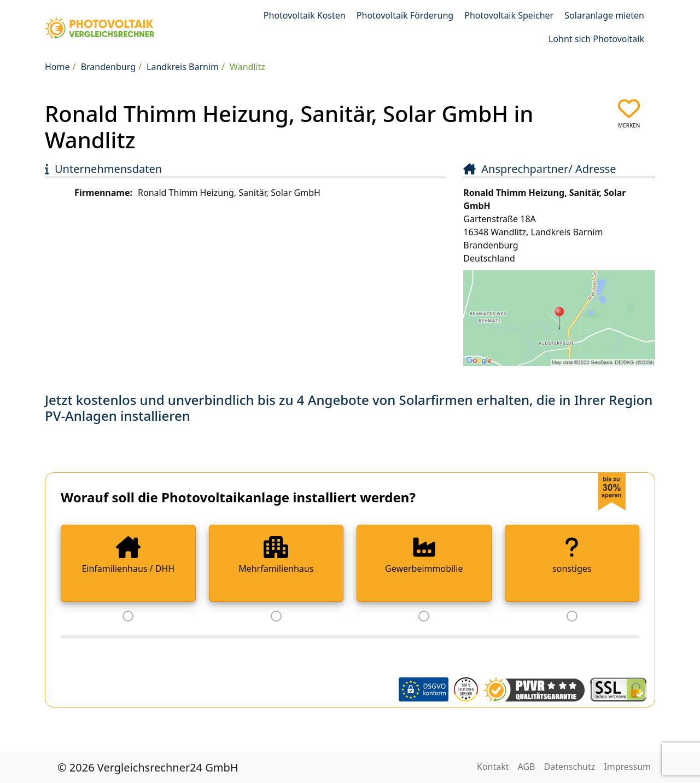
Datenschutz (570, 767)
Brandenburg (108, 67)
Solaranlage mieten (604, 15)
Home (57, 67)
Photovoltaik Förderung (405, 15)
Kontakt (493, 767)
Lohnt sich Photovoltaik (596, 39)
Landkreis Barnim (183, 67)
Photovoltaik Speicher (509, 15)
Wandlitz (247, 67)
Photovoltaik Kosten (305, 15)
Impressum (627, 767)
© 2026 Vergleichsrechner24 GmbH (148, 767)
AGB (527, 767)
